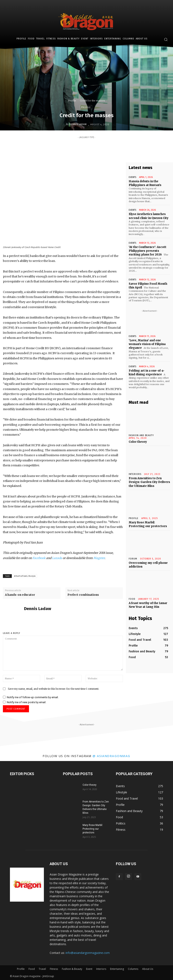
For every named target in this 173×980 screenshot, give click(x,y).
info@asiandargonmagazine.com (88, 953)
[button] (166, 40)
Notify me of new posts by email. (26, 702)
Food (132, 599)
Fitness (54, 969)
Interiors (101, 969)
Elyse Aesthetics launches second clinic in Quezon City (149, 216)
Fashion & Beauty (72, 969)
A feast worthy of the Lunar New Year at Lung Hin (148, 605)
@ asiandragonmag (111, 756)
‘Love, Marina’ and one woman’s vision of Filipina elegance (147, 344)
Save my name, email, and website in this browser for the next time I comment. (53, 689)
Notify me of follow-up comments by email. (33, 697)
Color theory (138, 441)
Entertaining (117, 969)
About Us (148, 969)
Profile (72, 101)
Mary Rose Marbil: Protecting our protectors (148, 524)
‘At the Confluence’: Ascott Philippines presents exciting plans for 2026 (148, 251)
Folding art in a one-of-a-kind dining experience (147, 372)
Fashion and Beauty (141, 435)
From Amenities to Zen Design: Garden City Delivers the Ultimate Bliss (149, 482)
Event (89, 969)
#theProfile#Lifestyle (25, 576)
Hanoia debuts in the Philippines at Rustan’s (145, 183)
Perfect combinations (83, 595)
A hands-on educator (20, 595)
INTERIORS (135, 474)
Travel (42, 969)
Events (132, 177)
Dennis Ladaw (78, 124)
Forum (133, 558)
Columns (133, 969)
